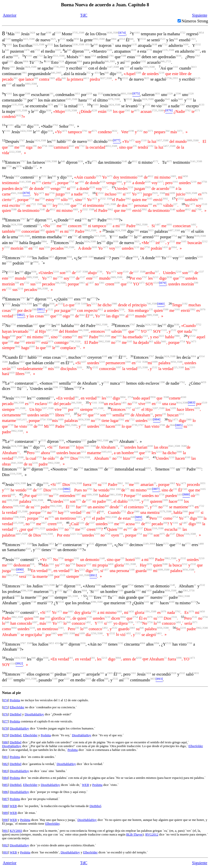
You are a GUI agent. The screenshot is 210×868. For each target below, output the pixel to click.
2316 (81, 457)
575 (35, 99)
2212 (205, 241)
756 (25, 99)
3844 (82, 315)
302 (57, 230)
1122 (35, 44)
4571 (197, 110)
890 (5, 820)
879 (5, 735)
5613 (194, 67)
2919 (148, 187)
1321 (193, 39)
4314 (122, 39)
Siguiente (200, 15)
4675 (137, 110)
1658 (76, 387)
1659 (12, 373)
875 (5, 707)
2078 (110, 99)
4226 (94, 110)
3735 (75, 32)
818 (32, 564)
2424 (32, 32)
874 (5, 700)
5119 (108, 330)
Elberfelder (17, 707)
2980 (68, 140)
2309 (165, 500)
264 (167, 131)
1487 (158, 224)
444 (150, 204)
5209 (192, 367)
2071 (52, 414)
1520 (170, 93)
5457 (159, 140)
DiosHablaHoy (34, 714)
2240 (29, 489)
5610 (196, 236)
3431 (197, 50)
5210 (194, 182)
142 (51, 673)
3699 (94, 247)
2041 (171, 446)
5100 (84, 304)
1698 (22, 146)
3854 (201, 32)
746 (149, 304)
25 (155, 483)
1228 (130, 500)
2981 (112, 494)
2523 (162, 39)
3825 (53, 39)
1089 (17, 596)
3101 (79, 367)
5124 (61, 61)
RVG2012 (152, 834)
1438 (85, 257)
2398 (16, 517)
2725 (154, 110)
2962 (71, 125)
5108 (138, 56)
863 (151, 341)
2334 (29, 575)
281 (77, 397)
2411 (25, 39)
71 (113, 44)
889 (5, 813)
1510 (144, 140)
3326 (78, 341)
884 (5, 778)
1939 (16, 506)
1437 (128, 193)
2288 (51, 575)
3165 (150, 198)
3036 (179, 56)
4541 (28, 549)
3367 (182, 105)
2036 (119, 73)
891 (5, 831)
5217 (160, 182)
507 (157, 272)
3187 (147, 596)
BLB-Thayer (134, 834)
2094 (156, 643)
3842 (18, 346)
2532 (63, 39)
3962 (128, 198)
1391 (127, 564)
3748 (33, 602)
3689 (24, 414)
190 (35, 146)
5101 (11, 61)
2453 (51, 257)
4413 (86, 78)
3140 (124, 161)
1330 (55, 679)
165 (17, 408)
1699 (172, 193)
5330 (75, 44)
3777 (53, 224)
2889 (189, 140)
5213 (155, 277)
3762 (188, 110)
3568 (53, 452)
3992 (165, 198)
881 (5, 757)
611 (36, 176)
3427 (44, 523)
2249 (70, 468)
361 (15, 78)
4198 (48, 32)
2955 (62, 67)
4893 (123, 93)
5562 (121, 419)
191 (51, 93)
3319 (58, 50)
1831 (157, 93)
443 (107, 506)
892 (5, 845)
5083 (149, 570)
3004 (87, 50)
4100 (117, 283)
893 (5, 852)
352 (88, 73)
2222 (12, 152)
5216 (161, 73)
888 (5, 806)
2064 (113, 39)
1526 (109, 110)
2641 (167, 99)
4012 (135, 161)
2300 (164, 105)
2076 (19, 166)
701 (78, 346)
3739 (77, 304)
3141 (193, 161)
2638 (154, 44)
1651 (77, 93)
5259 (89, 93)
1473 (64, 131)
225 (139, 367)
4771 (36, 61)
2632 (18, 115)
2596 (178, 93)
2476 (27, 50)
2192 (143, 61)
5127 (11, 277)
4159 (102, 182)
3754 (71, 182)
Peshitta (15, 700)
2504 (102, 315)
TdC (84, 15)
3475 (81, 56)
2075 (68, 272)
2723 (168, 61)
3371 (150, 131)
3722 (183, 32)
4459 (203, 382)
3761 (85, 131)
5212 (49, 204)
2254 (93, 56)
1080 (100, 468)
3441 (181, 99)
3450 (185, 176)
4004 (142, 643)
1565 (127, 110)
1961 (24, 73)
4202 (148, 468)
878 (5, 728)
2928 (174, 673)
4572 (155, 161)
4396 (23, 590)
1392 (94, 611)
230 (45, 367)
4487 (171, 230)
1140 (79, 549)
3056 (173, 362)
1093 (145, 67)
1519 (58, 32)
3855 (153, 679)
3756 (45, 146)
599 (26, 247)
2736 (56, 67)
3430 (186, 44)
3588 (81, 32)
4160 (13, 336)
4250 (139, 658)
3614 (179, 403)
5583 (79, 517)
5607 (130, 528)
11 (98, 382)
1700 (199, 209)
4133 (201, 105)
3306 (128, 362)
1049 (21, 236)
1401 (50, 403)
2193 (90, 99)
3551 (55, 56)
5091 (138, 558)
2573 (166, 544)
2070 (55, 382)
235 (135, 146)
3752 (198, 324)
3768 (16, 241)
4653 (108, 146)
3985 (112, 61)
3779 (126, 679)
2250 (93, 633)
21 (43, 633)
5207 (49, 330)
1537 (78, 272)
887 (5, 799)
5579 (162, 511)
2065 (59, 73)
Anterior (10, 15)
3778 (149, 50)
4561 (14, 193)
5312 (31, 330)
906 (36, 78)
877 (5, 721)
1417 (130, 204)
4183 (14, 309)
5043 (87, 446)
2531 (74, 336)
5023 (151, 230)
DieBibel (16, 714)
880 (5, 742)
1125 (85, 67)
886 (5, 792)
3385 (91, 257)
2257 (83, 440)
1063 (82, 283)
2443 (128, 61)
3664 (14, 628)
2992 (95, 39)
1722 (165, 44)
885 (5, 785)
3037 (103, 78)
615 (107, 257)
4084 (156, 236)
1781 (111, 56)
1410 (165, 247)
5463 (159, 633)
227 (35, 166)
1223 (39, 494)
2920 (188, 193)
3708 (30, 425)
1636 (109, 32)
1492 (81, 182)
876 (5, 714)
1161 (17, 32)
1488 (83, 298)
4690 (73, 382)
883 (5, 771)
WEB (86, 785)
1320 (109, 50)
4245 (68, 99)
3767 (197, 56)
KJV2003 (16, 831)
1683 (173, 176)
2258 (72, 446)
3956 (76, 39)
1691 (64, 224)
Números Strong (195, 21)
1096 (55, 387)
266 (66, 247)
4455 (122, 382)
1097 (35, 324)
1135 (134, 44)
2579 (98, 176)
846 (131, 39)
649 (13, 494)
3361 (51, 146)
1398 (162, 382)
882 (5, 764)
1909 (52, 78)
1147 (110, 67)
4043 (71, 146)
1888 (15, 56)
